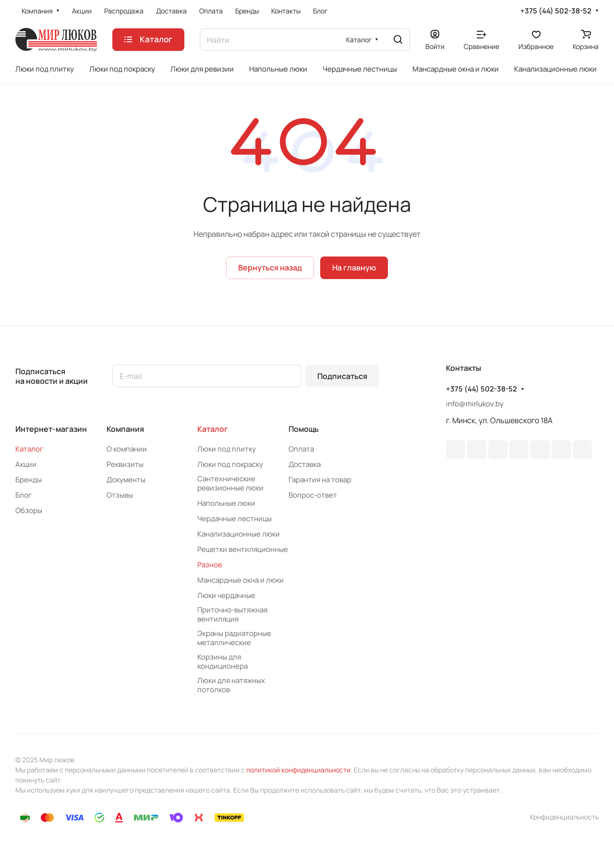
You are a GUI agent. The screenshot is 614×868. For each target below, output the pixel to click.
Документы (126, 480)
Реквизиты (125, 464)
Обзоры (29, 510)
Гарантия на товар (320, 480)
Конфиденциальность (564, 817)
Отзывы (120, 495)
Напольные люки (226, 503)
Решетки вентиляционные (243, 549)
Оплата (301, 449)
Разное (210, 565)
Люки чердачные (226, 595)
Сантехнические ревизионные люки (230, 483)
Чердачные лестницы (235, 519)
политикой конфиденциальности (298, 770)
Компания (125, 429)
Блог (24, 495)
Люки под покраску (230, 464)
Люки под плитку (227, 449)
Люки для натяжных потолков (231, 685)
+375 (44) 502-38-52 (556, 11)
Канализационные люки (239, 534)
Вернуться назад (270, 268)
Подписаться (342, 376)
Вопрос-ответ (313, 495)
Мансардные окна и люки (241, 580)
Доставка (305, 464)
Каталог (29, 449)
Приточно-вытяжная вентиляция (232, 614)
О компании (127, 449)
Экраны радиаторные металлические (234, 638)
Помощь (304, 429)
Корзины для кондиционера (223, 661)
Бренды (29, 480)
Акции (26, 464)
